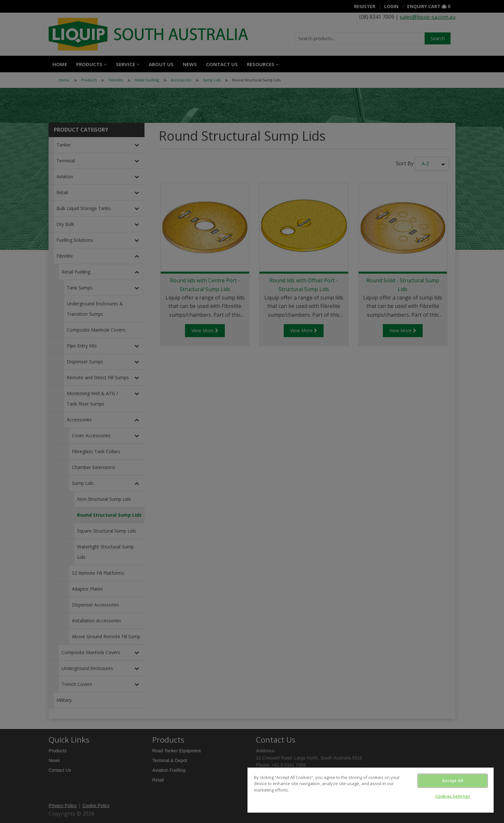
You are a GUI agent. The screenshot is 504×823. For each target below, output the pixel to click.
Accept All (453, 781)
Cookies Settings (453, 796)
